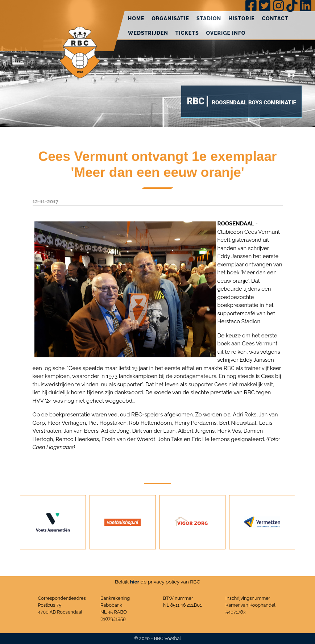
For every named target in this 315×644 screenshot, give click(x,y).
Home (136, 18)
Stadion (209, 18)
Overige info (226, 33)
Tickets (187, 33)
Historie (241, 18)
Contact (275, 18)
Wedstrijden (148, 33)
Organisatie (170, 18)
